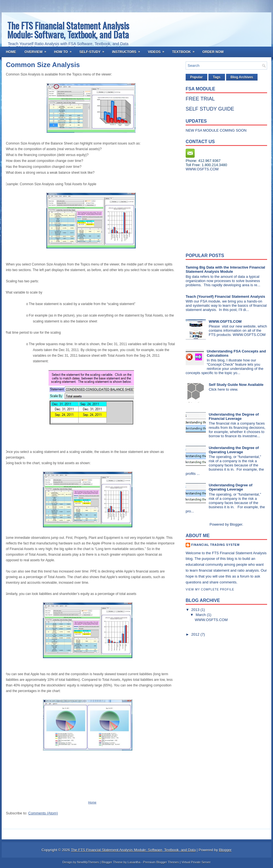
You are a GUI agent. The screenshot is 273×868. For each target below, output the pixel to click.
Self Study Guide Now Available (236, 385)
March (201, 615)
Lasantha (134, 862)
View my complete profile (210, 589)
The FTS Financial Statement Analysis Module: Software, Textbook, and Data (68, 30)
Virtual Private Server (196, 862)
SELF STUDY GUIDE (210, 109)
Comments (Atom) (43, 813)
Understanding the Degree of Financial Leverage (234, 416)
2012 (196, 634)
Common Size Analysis (43, 65)
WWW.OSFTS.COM (225, 321)
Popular (196, 77)
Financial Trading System (215, 545)
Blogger (236, 524)
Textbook (185, 50)
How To (64, 50)
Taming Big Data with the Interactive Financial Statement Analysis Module (225, 269)
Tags (217, 77)
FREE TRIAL (200, 99)
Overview (37, 50)
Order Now (213, 52)
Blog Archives (242, 77)
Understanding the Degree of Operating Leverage (234, 450)
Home (11, 52)
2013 (196, 610)
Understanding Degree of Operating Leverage (230, 487)
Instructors (128, 50)
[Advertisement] (221, 210)
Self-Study (94, 50)
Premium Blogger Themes (161, 862)
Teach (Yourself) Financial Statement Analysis (225, 296)
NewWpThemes (88, 862)
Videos (158, 50)
